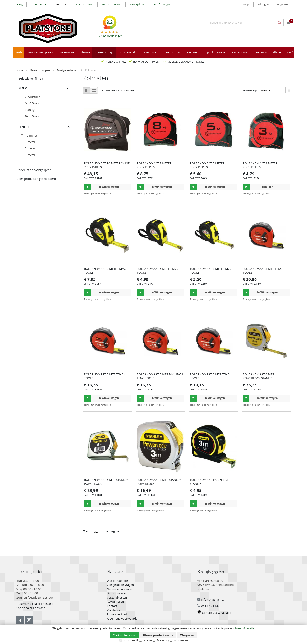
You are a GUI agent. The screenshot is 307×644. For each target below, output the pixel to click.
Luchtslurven (85, 4)
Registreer (284, 4)
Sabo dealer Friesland (31, 608)
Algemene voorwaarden (123, 618)
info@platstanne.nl (212, 599)
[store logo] (48, 28)
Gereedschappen (40, 70)
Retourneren (115, 601)
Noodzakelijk (131, 640)
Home (19, 70)
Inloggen (263, 4)
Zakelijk (244, 4)
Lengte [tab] (24, 127)
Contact (112, 606)
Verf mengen (163, 4)
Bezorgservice (116, 593)
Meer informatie (245, 628)
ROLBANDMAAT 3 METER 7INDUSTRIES (260, 165)
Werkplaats (138, 4)
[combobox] (246, 23)
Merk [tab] (23, 88)
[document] (153, 634)
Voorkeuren (181, 640)
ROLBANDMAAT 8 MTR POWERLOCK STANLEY (258, 376)
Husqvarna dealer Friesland (35, 604)
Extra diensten (112, 4)
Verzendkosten (117, 597)
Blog (19, 4)
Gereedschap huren (120, 589)
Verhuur (61, 4)
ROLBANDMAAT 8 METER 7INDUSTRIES (154, 165)
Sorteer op (250, 90)
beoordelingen (110, 34)
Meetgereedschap (68, 70)
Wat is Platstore (117, 581)
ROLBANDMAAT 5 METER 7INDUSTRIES (207, 165)
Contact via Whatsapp (214, 613)
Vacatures (113, 610)
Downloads (39, 4)
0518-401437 (209, 606)
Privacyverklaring (119, 614)
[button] (127, 194)
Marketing (163, 640)
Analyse (148, 640)
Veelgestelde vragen (120, 585)
